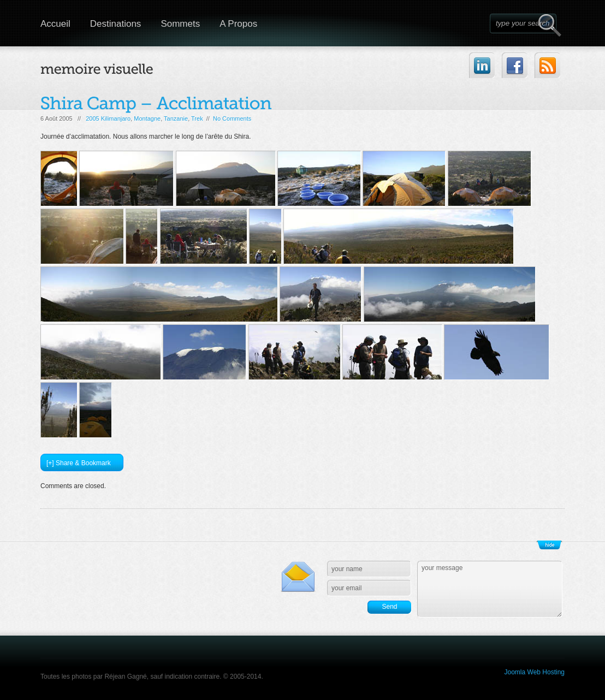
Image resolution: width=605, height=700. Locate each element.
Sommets (180, 24)
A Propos (238, 24)
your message (490, 589)
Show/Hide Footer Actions (549, 545)
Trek (197, 118)
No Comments (232, 118)
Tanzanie (176, 118)
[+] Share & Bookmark (79, 463)
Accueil (55, 24)
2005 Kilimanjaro (108, 118)
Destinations (116, 24)
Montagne (147, 118)
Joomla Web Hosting (535, 672)
